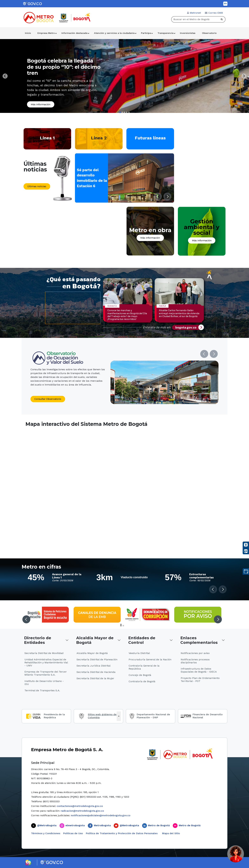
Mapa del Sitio (171, 833)
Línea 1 (47, 138)
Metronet (195, 13)
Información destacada (74, 33)
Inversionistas (188, 33)
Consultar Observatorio (48, 399)
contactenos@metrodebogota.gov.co (80, 806)
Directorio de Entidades (38, 640)
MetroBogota (102, 825)
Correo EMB (216, 13)
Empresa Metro (46, 33)
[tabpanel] (124, 76)
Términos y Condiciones (46, 833)
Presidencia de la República (54, 716)
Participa (146, 33)
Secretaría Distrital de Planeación (97, 659)
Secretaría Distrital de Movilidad (44, 653)
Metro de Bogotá (159, 825)
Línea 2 (99, 138)
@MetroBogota (47, 825)
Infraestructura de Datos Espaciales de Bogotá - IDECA (199, 670)
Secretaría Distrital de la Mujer (95, 678)
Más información (41, 104)
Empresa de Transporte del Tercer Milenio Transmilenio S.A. (46, 673)
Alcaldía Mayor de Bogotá (95, 640)
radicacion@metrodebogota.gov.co (82, 811)
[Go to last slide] (5, 76)
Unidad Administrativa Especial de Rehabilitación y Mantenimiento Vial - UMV (46, 662)
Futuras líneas (150, 138)
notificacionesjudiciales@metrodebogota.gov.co (101, 815)
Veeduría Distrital (139, 653)
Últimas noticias (37, 186)
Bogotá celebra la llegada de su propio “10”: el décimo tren (64, 67)
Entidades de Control (142, 640)
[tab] (120, 112)
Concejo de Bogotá (140, 675)
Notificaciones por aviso (195, 653)
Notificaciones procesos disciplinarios (195, 661)
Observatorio (209, 33)
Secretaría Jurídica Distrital (94, 666)
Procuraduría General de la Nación (150, 659)
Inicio (28, 33)
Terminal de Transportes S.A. (42, 690)
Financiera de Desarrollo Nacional (208, 716)
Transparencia (165, 33)
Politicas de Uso (73, 833)
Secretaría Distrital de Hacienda (96, 672)
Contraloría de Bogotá (142, 681)
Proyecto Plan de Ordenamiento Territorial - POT (200, 680)
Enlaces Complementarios (199, 640)
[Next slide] (244, 76)
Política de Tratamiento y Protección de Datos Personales (122, 833)
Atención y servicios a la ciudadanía (114, 33)
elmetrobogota (75, 825)
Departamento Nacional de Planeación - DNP (153, 716)
